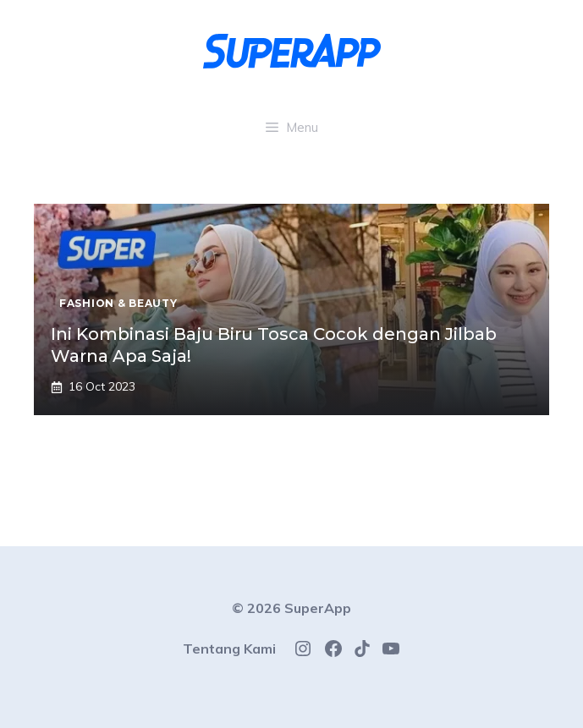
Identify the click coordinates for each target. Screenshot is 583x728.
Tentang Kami (229, 649)
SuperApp (318, 608)
